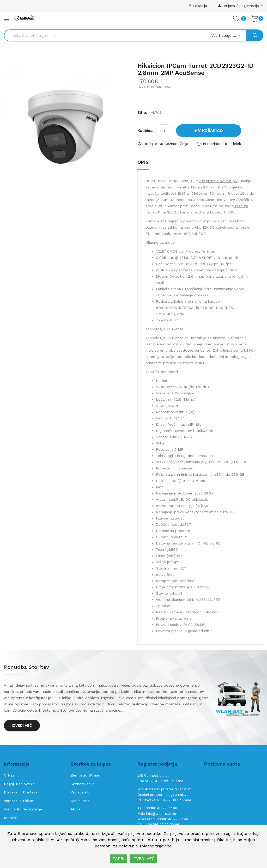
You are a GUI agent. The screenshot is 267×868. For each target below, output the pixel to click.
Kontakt (11, 818)
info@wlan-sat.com (162, 814)
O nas (9, 775)
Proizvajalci (80, 792)
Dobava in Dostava (21, 792)
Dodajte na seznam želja (166, 144)
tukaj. (254, 833)
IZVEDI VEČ (143, 858)
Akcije (76, 809)
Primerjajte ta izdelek (222, 144)
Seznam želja (83, 784)
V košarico (210, 130)
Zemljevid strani (85, 775)
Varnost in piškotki (20, 801)
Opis (143, 162)
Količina (145, 131)
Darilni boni (81, 801)
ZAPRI (118, 858)
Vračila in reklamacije (23, 809)
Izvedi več (22, 725)
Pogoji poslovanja (19, 784)
